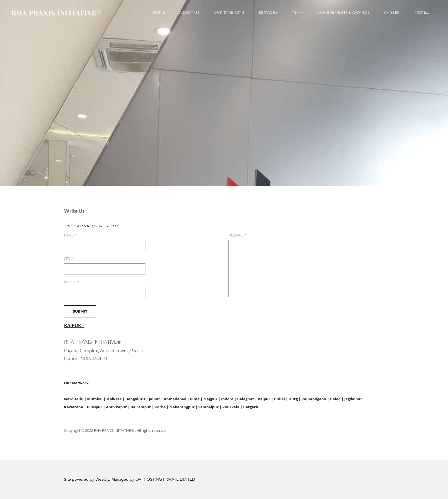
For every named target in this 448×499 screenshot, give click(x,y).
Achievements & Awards (344, 12)
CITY (69, 259)
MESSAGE (237, 235)
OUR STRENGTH (229, 12)
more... (422, 12)
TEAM (297, 12)
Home (159, 12)
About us (189, 12)
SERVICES (268, 12)
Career (392, 12)
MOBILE (72, 282)
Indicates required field (91, 226)
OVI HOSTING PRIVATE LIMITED (165, 479)
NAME (70, 235)
